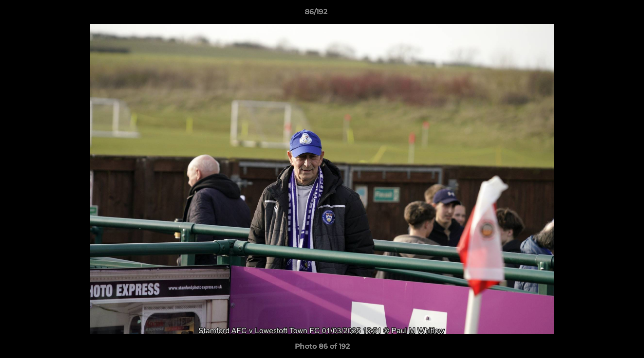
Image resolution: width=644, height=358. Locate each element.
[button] (602, 14)
